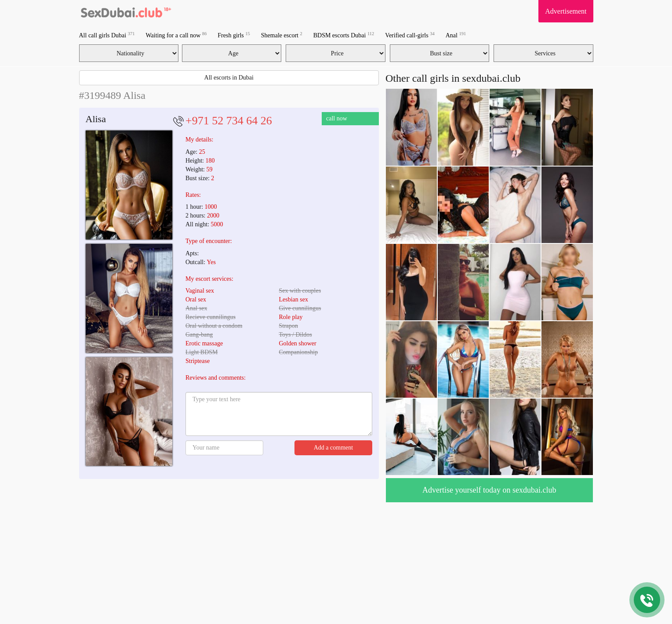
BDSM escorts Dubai (344, 35)
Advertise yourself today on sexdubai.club (489, 490)
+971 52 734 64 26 (229, 121)
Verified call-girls (410, 35)
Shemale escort (282, 35)
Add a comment (333, 448)
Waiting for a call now (176, 35)
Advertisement (566, 11)
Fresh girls (234, 35)
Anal (456, 35)
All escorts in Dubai (229, 78)
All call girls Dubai (107, 35)
